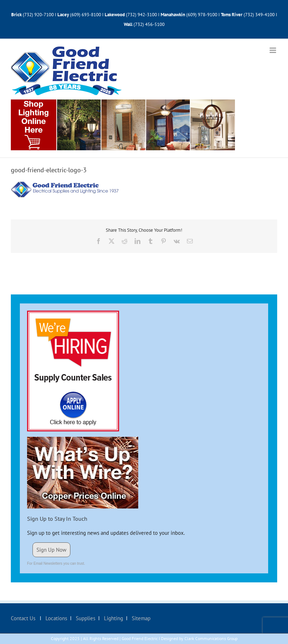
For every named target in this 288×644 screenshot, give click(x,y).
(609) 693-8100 (86, 15)
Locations (56, 618)
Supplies (85, 618)
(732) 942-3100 (141, 15)
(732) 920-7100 (38, 15)
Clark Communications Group (211, 638)
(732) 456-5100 (149, 24)
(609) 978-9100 (202, 15)
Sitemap (140, 618)
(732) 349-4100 (260, 15)
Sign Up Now (51, 550)
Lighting (113, 618)
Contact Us (24, 618)
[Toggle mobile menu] (273, 50)
